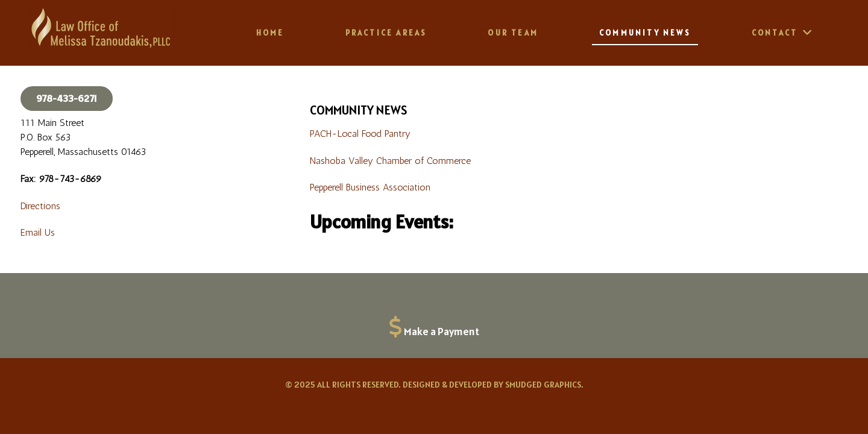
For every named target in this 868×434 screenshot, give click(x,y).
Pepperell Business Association (370, 187)
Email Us (38, 232)
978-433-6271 (67, 98)
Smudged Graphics (543, 385)
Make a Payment (442, 331)
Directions (40, 206)
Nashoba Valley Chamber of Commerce (390, 161)
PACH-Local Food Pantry (360, 134)
